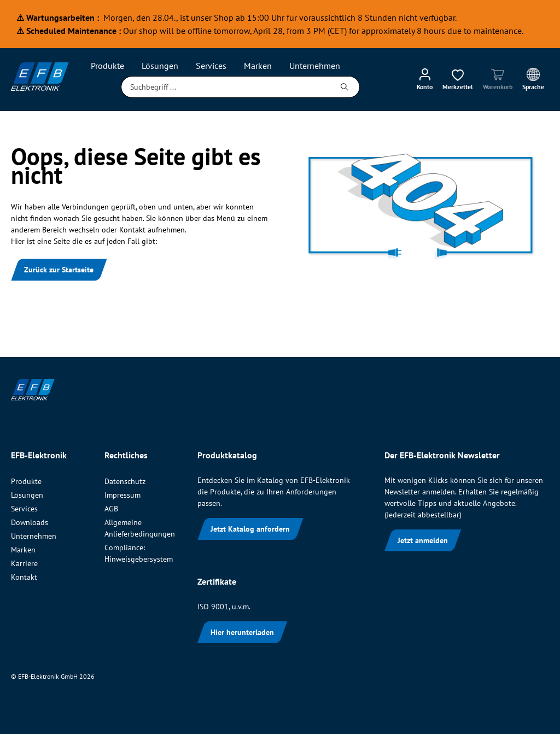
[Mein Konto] (425, 79)
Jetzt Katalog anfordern (250, 529)
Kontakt (24, 577)
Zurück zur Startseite (59, 270)
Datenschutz (125, 481)
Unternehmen (34, 536)
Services (24, 509)
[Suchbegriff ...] (226, 87)
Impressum (122, 495)
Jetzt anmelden (423, 540)
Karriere (24, 563)
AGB (111, 509)
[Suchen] (345, 87)
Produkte (26, 481)
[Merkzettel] (458, 79)
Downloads (30, 522)
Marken (23, 550)
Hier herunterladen (242, 632)
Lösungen (27, 495)
